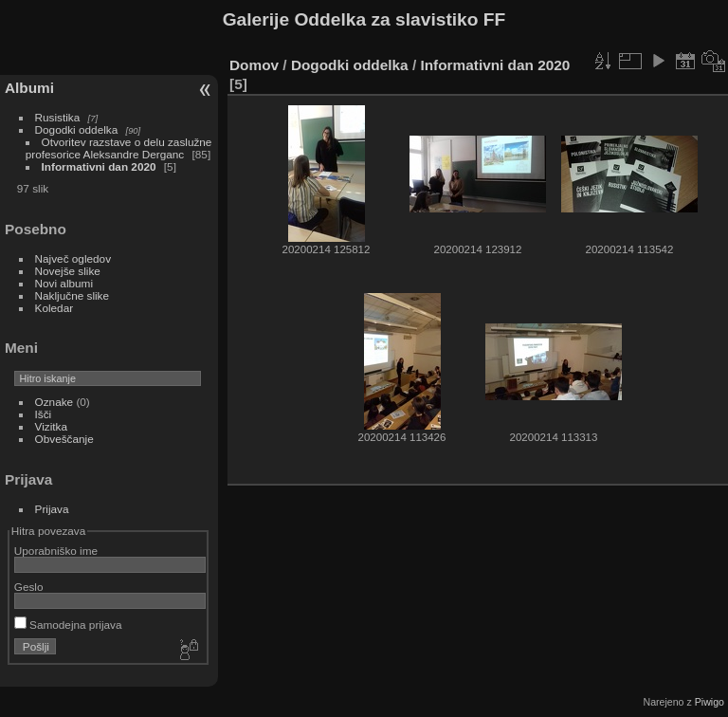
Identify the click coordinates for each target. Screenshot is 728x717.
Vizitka (51, 426)
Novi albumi (64, 283)
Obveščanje (64, 439)
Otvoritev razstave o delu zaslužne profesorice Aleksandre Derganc (119, 148)
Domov (254, 65)
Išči (44, 414)
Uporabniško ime (56, 551)
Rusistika (58, 117)
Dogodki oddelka (77, 129)
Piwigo (710, 702)
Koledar (55, 308)
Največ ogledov (73, 258)
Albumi (29, 88)
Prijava (52, 509)
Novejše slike (68, 271)
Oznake (55, 402)
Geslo (29, 587)
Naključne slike (72, 295)
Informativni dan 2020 (99, 166)
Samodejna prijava (68, 625)
